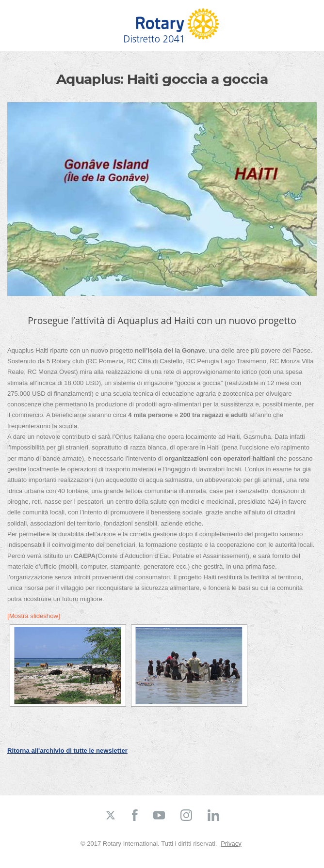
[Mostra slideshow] (34, 616)
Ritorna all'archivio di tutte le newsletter (67, 751)
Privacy (231, 844)
